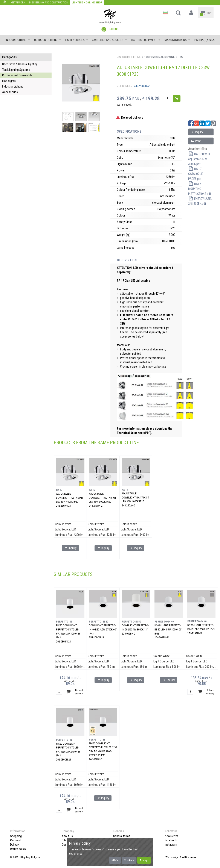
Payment (15, 840)
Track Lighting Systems (16, 70)
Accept (144, 860)
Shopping (16, 836)
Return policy (18, 849)
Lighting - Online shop (87, 2)
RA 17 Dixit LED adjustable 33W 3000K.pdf (200, 159)
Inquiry (197, 132)
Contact (66, 845)
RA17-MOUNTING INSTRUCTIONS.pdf (200, 189)
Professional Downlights (17, 75)
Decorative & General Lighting (20, 64)
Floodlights (9, 81)
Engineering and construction (48, 2)
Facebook (171, 840)
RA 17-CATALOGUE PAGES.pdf (196, 174)
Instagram (171, 845)
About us (67, 836)
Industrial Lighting (13, 86)
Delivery (15, 845)
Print (196, 141)
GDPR (115, 860)
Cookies (129, 860)
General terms (122, 836)
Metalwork (18, 2)
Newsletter (171, 836)
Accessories (10, 92)
